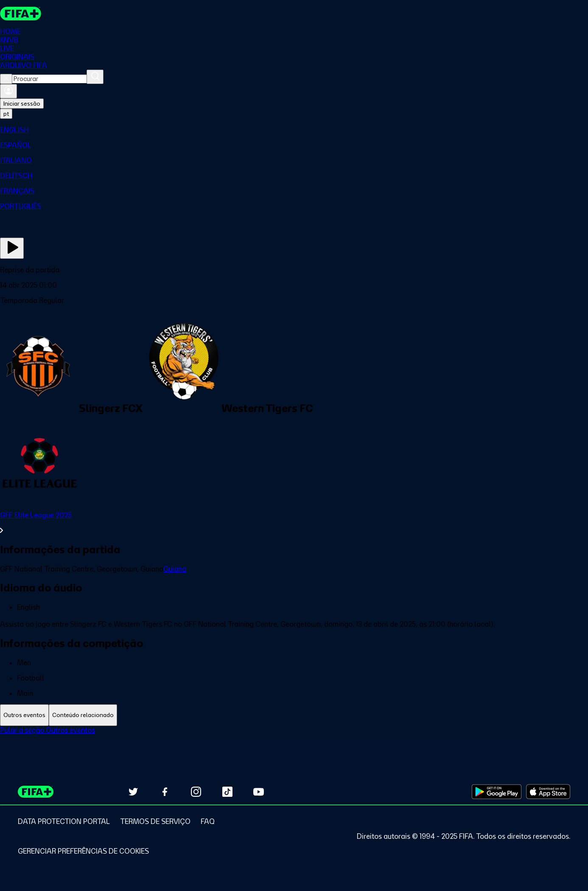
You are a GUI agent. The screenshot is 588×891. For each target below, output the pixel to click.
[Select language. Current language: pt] (6, 114)
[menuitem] (294, 130)
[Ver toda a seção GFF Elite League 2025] (294, 523)
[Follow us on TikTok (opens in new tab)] (227, 792)
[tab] (24, 715)
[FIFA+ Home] (21, 14)
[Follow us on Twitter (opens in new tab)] (133, 792)
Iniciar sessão (22, 104)
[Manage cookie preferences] (83, 851)
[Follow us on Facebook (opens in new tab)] (165, 792)
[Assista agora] (12, 248)
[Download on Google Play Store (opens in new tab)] (497, 792)
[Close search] (6, 79)
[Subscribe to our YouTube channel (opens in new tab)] (259, 792)
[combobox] (49, 79)
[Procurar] (95, 77)
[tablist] (294, 715)
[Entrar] (8, 91)
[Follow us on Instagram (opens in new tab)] (196, 792)
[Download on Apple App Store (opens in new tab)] (548, 792)
